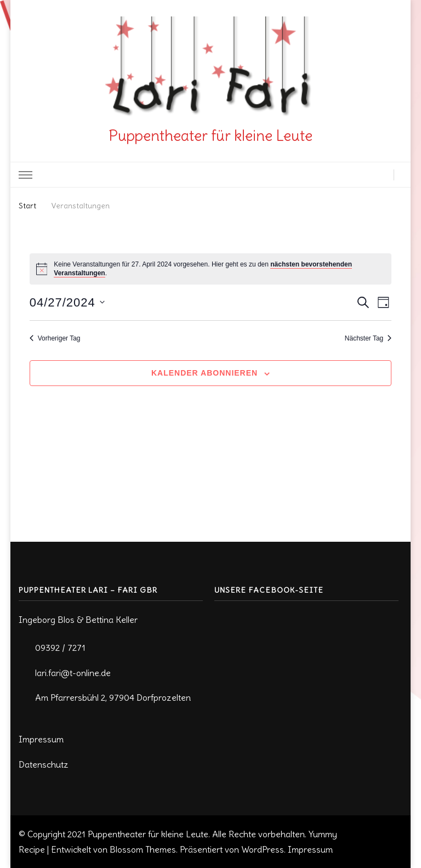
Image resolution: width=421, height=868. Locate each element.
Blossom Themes (143, 849)
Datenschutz (44, 764)
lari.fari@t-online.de (73, 673)
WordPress (263, 849)
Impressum (41, 739)
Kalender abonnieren (204, 373)
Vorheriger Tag (55, 338)
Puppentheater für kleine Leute (210, 135)
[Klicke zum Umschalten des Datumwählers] (67, 302)
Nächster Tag (368, 338)
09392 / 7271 (60, 648)
